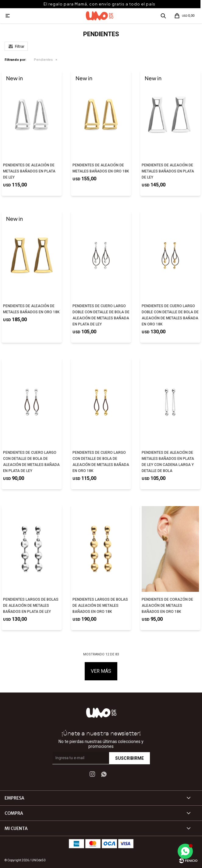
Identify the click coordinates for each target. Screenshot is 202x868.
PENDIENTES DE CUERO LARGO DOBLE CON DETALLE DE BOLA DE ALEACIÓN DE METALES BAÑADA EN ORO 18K (170, 315)
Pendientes (43, 60)
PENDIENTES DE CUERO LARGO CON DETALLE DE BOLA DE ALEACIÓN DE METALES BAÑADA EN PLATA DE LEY (31, 462)
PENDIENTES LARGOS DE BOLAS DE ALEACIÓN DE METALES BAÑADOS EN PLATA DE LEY (31, 606)
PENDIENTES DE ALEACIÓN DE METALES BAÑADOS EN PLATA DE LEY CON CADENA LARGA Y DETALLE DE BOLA (168, 462)
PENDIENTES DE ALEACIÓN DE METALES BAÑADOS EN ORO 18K (101, 168)
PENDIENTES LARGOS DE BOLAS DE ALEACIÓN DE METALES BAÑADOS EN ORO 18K (100, 606)
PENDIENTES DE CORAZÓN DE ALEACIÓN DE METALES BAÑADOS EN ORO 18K (167, 606)
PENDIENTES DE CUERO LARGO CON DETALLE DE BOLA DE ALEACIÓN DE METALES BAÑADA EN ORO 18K (101, 462)
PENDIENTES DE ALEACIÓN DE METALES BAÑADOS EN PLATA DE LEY (29, 171)
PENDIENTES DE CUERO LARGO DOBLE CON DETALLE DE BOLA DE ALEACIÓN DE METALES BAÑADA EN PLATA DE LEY (101, 315)
